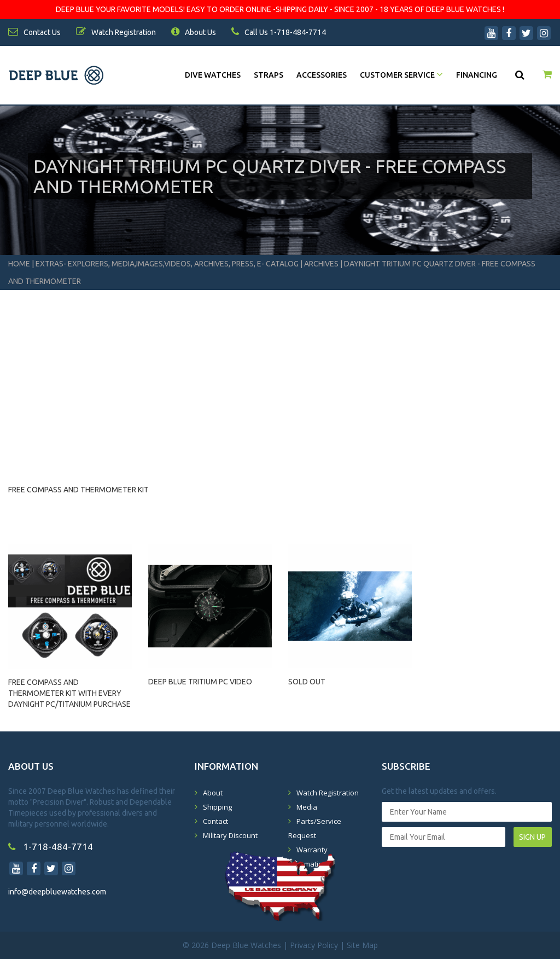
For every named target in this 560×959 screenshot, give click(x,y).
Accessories (322, 75)
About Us (194, 32)
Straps (269, 75)
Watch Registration (328, 793)
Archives (321, 264)
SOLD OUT (307, 682)
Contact (215, 821)
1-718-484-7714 (51, 847)
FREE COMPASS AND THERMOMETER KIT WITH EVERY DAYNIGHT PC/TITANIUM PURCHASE (69, 688)
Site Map (362, 945)
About (213, 793)
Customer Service (401, 75)
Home (19, 264)
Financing (477, 75)
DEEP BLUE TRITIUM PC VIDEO (200, 682)
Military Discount (230, 835)
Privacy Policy (314, 945)
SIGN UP (532, 837)
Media (307, 807)
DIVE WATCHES (213, 75)
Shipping (217, 807)
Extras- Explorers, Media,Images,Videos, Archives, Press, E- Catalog (168, 264)
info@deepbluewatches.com (57, 892)
